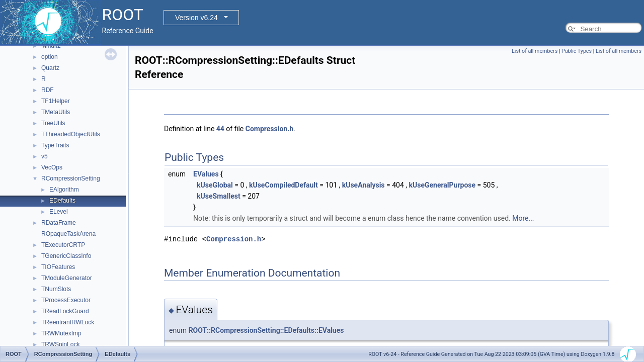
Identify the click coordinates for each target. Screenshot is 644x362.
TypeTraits (55, 145)
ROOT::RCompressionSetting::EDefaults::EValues (266, 330)
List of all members (535, 51)
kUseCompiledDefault (284, 185)
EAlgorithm (64, 190)
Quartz (50, 68)
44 (220, 129)
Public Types (577, 51)
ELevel (59, 212)
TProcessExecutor (66, 300)
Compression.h (269, 129)
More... (523, 218)
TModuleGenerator (67, 278)
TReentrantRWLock (68, 322)
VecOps (52, 167)
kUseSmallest (219, 196)
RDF (48, 90)
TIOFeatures (58, 267)
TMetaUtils (56, 112)
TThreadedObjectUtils (71, 134)
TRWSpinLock (60, 344)
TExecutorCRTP (63, 245)
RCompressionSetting (71, 178)
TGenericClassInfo (66, 256)
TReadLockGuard (65, 311)
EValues (206, 174)
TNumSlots (56, 289)
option (50, 57)
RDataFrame (59, 223)
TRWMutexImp (61, 333)
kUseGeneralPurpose (442, 185)
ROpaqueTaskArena (68, 234)
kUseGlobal (215, 185)
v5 (45, 156)
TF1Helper (56, 101)
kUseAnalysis (364, 185)
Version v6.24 (196, 18)
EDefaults (62, 201)
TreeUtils (53, 123)
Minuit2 (51, 46)
